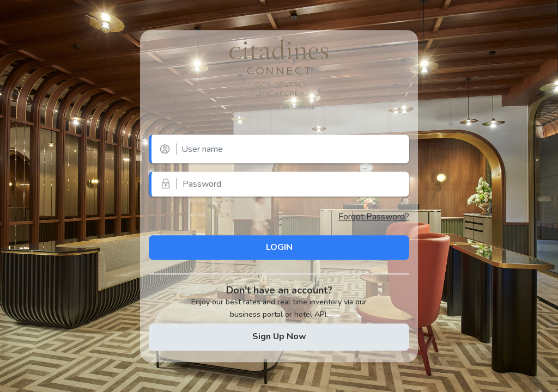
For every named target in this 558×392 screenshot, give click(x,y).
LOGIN (279, 247)
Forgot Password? (374, 217)
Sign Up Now (279, 336)
